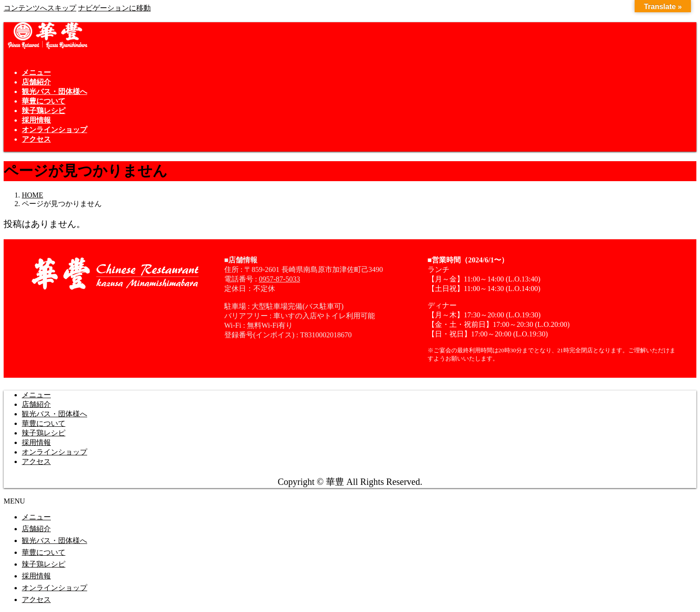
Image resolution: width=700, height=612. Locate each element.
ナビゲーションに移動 (114, 8)
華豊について (44, 423)
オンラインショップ (54, 452)
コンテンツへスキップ (40, 8)
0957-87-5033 (279, 279)
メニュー (36, 395)
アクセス (36, 461)
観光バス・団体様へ (54, 414)
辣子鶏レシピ (44, 433)
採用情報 (36, 442)
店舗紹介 (36, 404)
